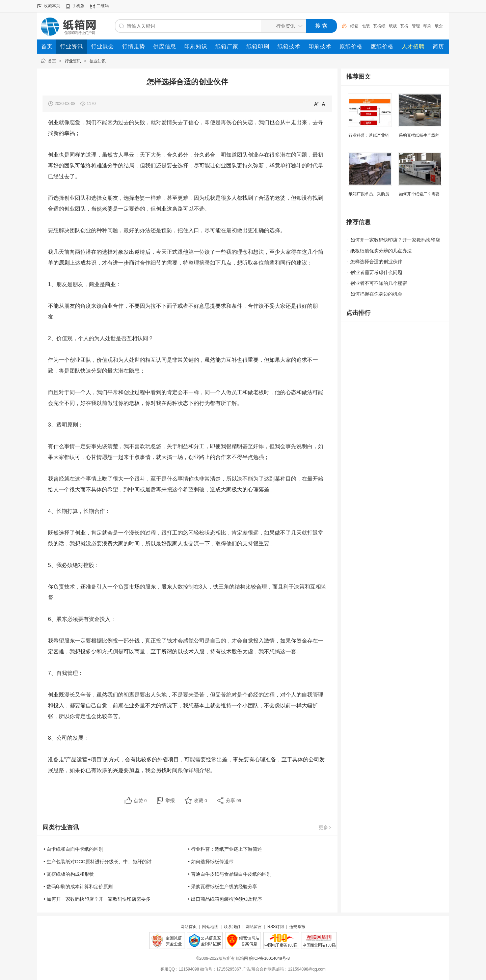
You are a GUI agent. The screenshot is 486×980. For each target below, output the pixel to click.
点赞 (140, 800)
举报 (170, 800)
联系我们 (232, 927)
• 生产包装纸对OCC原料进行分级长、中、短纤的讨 (98, 862)
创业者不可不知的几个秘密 (379, 283)
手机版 (78, 6)
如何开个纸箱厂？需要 (419, 194)
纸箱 (354, 26)
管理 (416, 26)
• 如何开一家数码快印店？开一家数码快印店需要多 (97, 899)
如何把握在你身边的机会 (376, 294)
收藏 (200, 800)
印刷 (427, 26)
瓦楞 (404, 26)
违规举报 (297, 927)
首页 (52, 61)
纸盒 (439, 26)
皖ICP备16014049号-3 (269, 958)
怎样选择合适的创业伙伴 (376, 262)
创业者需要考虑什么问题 (376, 272)
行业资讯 (73, 61)
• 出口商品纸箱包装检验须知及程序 (225, 899)
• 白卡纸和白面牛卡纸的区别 (73, 849)
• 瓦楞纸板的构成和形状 (69, 874)
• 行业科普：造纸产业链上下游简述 (225, 849)
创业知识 (98, 61)
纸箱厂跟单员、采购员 (369, 194)
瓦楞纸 (379, 26)
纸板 (393, 26)
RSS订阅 (276, 927)
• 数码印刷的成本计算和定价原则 (78, 887)
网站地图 (210, 927)
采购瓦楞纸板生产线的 (419, 135)
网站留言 (254, 927)
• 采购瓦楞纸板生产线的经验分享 (223, 887)
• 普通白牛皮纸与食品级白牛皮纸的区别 (230, 874)
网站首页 (189, 927)
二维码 (103, 6)
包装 (366, 26)
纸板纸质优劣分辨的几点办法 (381, 251)
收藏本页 (52, 6)
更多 (325, 827)
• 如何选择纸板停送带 (211, 862)
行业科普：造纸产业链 (369, 135)
